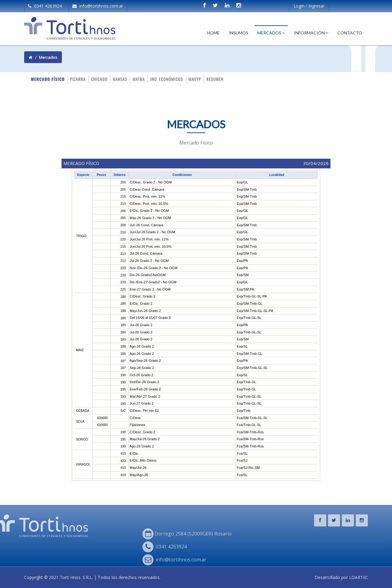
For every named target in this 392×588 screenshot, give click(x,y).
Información (311, 33)
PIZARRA (78, 79)
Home (213, 33)
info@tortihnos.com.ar (98, 6)
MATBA (139, 79)
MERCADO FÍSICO (48, 79)
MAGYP (195, 79)
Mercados (271, 33)
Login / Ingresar (309, 6)
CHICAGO (99, 79)
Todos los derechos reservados (129, 577)
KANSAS (120, 79)
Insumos (239, 33)
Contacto (350, 33)
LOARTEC (359, 577)
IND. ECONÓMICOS (167, 79)
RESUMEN (215, 79)
